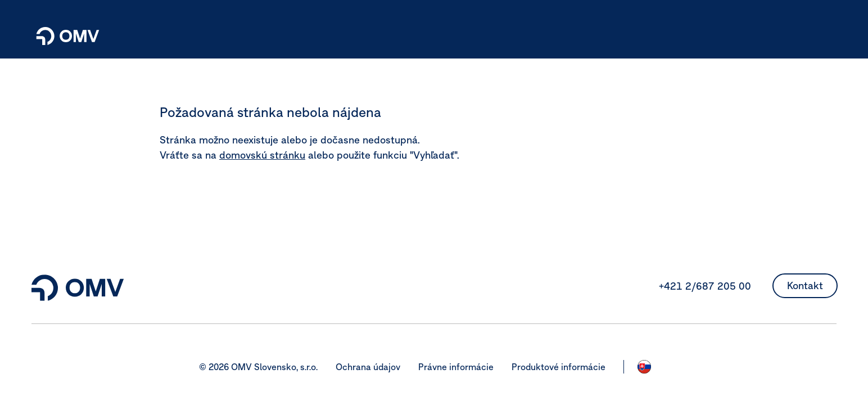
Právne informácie (456, 367)
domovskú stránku (262, 155)
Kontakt (805, 285)
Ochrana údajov (368, 367)
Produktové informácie (559, 367)
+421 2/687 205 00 (705, 286)
